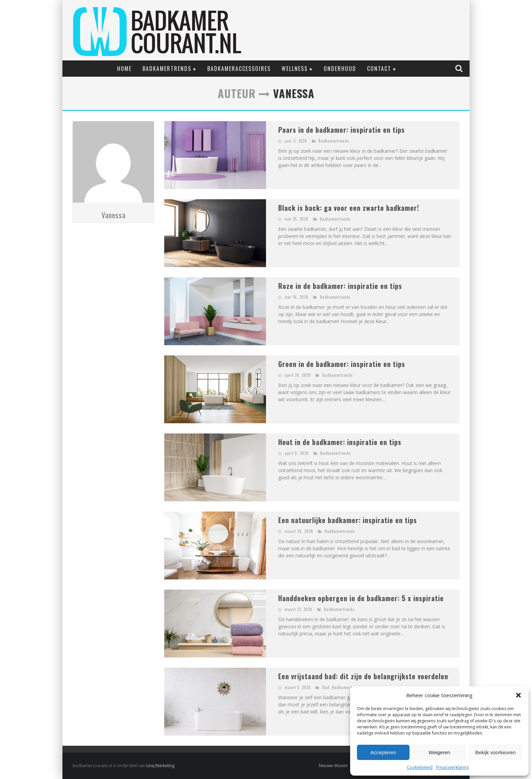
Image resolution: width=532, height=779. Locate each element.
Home (124, 69)
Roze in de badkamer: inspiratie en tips (340, 286)
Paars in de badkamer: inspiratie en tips (341, 130)
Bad (326, 687)
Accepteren (383, 752)
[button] (518, 695)
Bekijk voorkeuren (496, 752)
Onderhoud (340, 69)
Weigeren (439, 752)
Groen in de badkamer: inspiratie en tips (342, 364)
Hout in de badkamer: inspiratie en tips (340, 442)
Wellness (295, 69)
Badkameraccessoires (239, 69)
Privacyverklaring (452, 767)
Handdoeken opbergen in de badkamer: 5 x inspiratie (361, 598)
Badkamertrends (167, 69)
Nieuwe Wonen (333, 766)
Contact (379, 69)
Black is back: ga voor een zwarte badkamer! (349, 208)
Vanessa (113, 215)
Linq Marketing (160, 766)
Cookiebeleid (420, 767)
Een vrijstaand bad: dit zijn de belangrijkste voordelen (363, 676)
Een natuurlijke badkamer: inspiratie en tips (348, 520)
